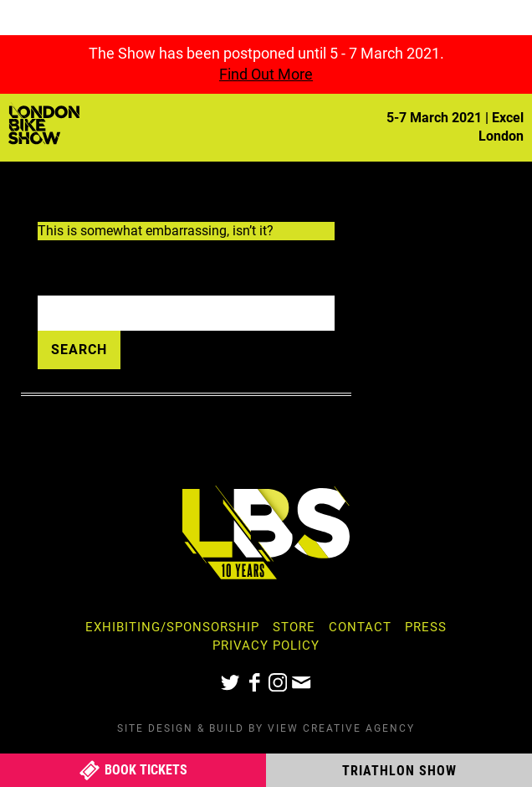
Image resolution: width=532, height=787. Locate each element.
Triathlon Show (399, 771)
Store (294, 627)
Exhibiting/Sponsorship (172, 627)
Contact (360, 627)
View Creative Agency (341, 728)
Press (426, 627)
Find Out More (266, 74)
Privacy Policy (266, 646)
